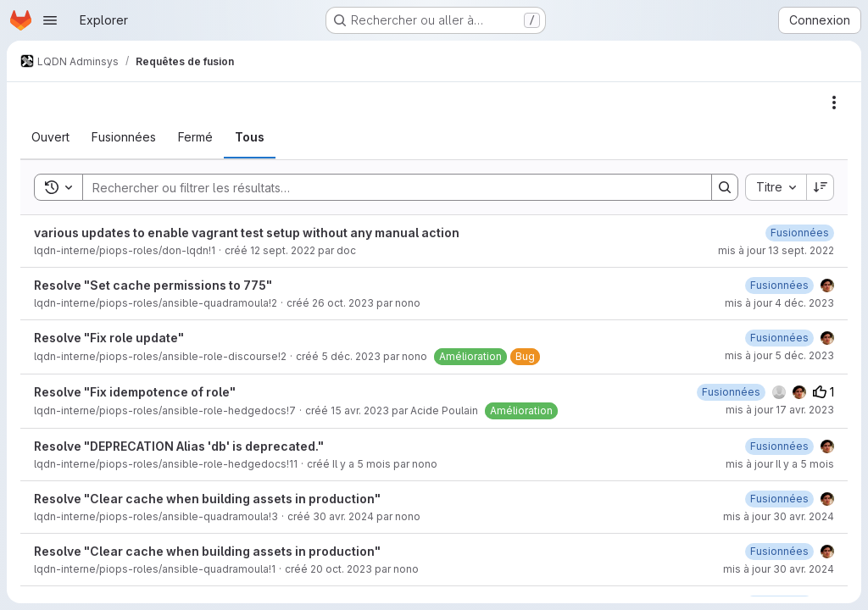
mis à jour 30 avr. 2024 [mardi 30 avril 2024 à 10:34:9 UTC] (779, 569)
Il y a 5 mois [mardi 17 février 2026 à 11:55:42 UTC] (362, 464)
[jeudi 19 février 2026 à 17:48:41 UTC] (779, 446)
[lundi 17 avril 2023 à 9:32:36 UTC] (731, 392)
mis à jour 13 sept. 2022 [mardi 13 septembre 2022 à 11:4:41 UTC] (776, 250)
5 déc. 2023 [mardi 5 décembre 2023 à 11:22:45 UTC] (351, 356)
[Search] (389, 187)
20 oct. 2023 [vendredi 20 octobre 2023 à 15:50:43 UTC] (341, 569)
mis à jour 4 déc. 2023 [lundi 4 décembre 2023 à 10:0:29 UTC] (779, 303)
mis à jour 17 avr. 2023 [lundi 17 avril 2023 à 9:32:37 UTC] (780, 410)
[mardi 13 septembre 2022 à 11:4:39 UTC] (800, 233)
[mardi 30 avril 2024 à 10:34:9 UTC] (779, 551)
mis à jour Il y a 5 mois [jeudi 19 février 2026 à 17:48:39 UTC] (780, 464)
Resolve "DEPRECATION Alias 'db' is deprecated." (179, 446)
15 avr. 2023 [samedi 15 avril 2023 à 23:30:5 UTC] (360, 410)
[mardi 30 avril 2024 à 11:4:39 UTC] (779, 499)
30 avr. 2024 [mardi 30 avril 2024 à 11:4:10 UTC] (343, 516)
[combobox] (776, 187)
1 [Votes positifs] (823, 392)
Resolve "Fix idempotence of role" (135, 392)
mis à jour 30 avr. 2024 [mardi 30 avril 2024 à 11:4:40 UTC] (779, 516)
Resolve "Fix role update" (109, 338)
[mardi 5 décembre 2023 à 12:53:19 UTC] (779, 338)
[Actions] (834, 103)
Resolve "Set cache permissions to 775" (153, 285)
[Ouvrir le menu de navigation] (50, 20)
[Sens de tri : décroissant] (821, 187)
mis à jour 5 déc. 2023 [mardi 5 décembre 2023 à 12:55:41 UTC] (779, 355)
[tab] (50, 137)
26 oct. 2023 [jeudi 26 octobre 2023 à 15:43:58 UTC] (343, 303)
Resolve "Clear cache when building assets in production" (207, 499)
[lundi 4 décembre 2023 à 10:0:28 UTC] (779, 285)
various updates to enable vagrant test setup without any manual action (247, 233)
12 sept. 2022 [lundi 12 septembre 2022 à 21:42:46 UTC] (283, 250)
